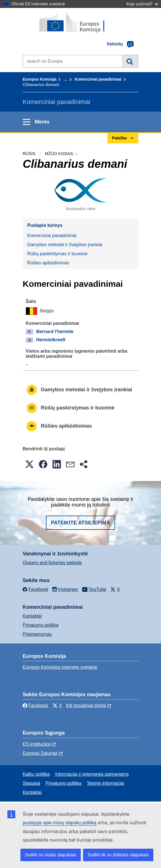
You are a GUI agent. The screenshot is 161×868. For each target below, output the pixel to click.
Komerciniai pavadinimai (98, 79)
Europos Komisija (40, 79)
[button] (29, 464)
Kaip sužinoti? (142, 4)
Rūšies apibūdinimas (48, 263)
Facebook (35, 705)
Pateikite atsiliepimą (80, 523)
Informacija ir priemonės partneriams (92, 774)
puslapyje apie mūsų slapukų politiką (60, 823)
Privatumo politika (41, 625)
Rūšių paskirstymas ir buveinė (57, 254)
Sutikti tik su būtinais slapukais (118, 855)
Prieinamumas (37, 634)
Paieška (130, 61)
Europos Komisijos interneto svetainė (60, 667)
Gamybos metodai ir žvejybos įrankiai (65, 245)
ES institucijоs (37, 744)
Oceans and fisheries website (52, 563)
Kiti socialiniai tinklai (86, 705)
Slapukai (31, 783)
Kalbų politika (36, 774)
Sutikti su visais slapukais (51, 855)
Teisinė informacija (105, 783)
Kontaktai (32, 616)
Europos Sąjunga (40, 753)
